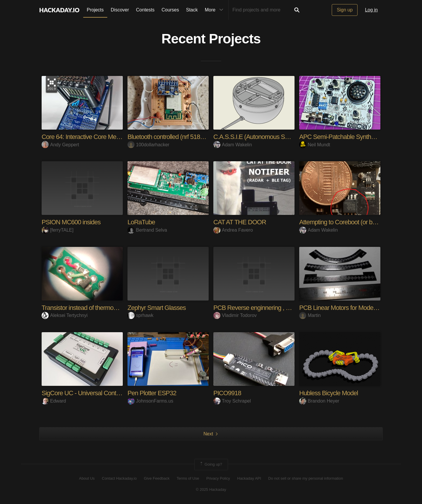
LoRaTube (141, 222)
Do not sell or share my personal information (306, 478)
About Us (87, 478)
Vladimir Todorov (235, 315)
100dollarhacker (148, 145)
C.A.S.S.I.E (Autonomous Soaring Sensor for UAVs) (280, 137)
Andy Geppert (60, 145)
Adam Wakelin (233, 145)
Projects (95, 10)
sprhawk (141, 315)
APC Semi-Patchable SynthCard (342, 137)
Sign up (345, 10)
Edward (54, 401)
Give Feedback (157, 478)
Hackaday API (249, 478)
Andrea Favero (233, 230)
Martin (310, 315)
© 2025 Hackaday (211, 489)
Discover (120, 10)
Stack (192, 10)
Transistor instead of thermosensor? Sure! (96, 308)
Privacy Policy (218, 478)
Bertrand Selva (147, 230)
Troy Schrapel (232, 401)
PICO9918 (227, 393)
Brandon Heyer (319, 401)
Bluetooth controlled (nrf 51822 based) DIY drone (191, 137)
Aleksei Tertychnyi (65, 315)
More (215, 10)
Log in (371, 10)
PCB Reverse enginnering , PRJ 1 (258, 308)
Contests (145, 10)
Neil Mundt (315, 145)
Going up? (211, 464)
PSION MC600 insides (71, 222)
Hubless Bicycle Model (329, 393)
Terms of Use (188, 478)
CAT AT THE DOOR (240, 222)
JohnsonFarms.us (150, 401)
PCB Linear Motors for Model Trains (346, 308)
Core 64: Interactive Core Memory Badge (95, 137)
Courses (170, 10)
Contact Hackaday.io (119, 478)
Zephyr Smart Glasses (157, 308)
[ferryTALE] (58, 230)
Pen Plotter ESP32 (152, 393)
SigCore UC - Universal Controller (85, 393)
